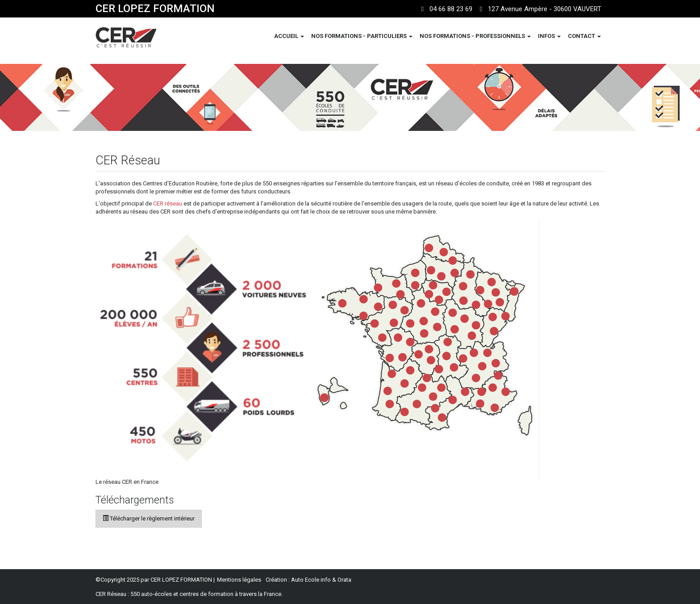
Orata (344, 580)
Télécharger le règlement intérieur (149, 518)
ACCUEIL (289, 36)
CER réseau (168, 203)
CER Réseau (111, 594)
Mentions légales (239, 580)
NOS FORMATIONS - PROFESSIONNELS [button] (475, 36)
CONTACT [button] (584, 36)
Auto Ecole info (311, 580)
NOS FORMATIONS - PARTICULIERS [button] (362, 36)
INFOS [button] (549, 36)
